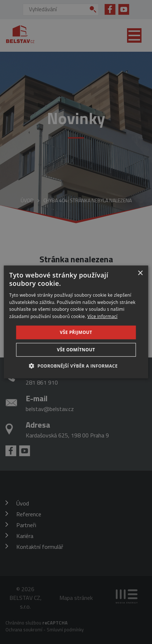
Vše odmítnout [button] (76, 350)
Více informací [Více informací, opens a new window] (102, 316)
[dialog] (76, 322)
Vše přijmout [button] (76, 332)
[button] (76, 366)
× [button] (140, 273)
